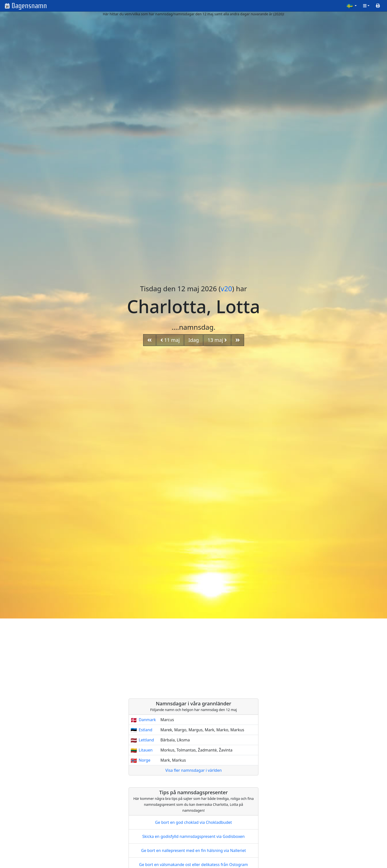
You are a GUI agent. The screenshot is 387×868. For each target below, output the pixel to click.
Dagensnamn (29, 6)
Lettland (146, 740)
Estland (145, 730)
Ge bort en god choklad (193, 822)
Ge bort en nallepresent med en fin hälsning (193, 850)
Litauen (146, 750)
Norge (145, 760)
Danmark (147, 720)
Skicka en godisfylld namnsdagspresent (194, 836)
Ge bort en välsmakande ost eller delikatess (193, 865)
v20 (226, 289)
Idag (194, 340)
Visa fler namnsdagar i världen (194, 770)
